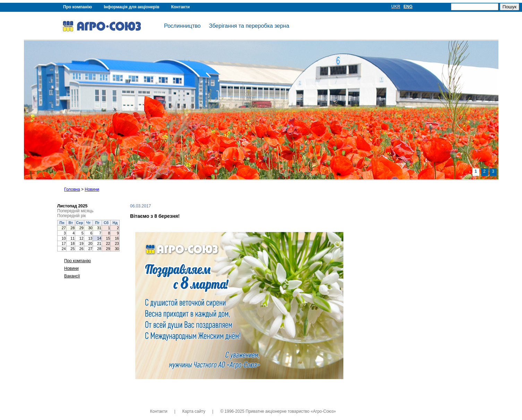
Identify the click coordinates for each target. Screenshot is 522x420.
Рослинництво (182, 26)
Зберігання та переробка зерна (249, 26)
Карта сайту (194, 411)
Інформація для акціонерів (131, 7)
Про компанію (78, 7)
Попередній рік (71, 216)
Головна (72, 189)
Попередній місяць (75, 211)
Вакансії (72, 276)
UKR (396, 7)
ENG (408, 7)
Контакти (180, 7)
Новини (92, 189)
